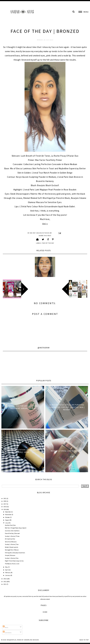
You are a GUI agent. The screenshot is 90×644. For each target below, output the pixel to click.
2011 (5, 584)
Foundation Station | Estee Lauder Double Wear (23, 451)
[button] (84, 12)
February (8, 573)
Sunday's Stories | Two (12, 544)
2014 (5, 509)
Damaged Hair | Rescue (12, 550)
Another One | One (10, 525)
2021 (5, 498)
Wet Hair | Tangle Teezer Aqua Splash (16, 528)
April (7, 570)
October (8, 517)
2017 (5, 504)
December (8, 512)
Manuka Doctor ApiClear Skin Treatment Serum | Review (23, 407)
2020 (5, 501)
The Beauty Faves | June (12, 564)
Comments (7, 633)
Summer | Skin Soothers (12, 531)
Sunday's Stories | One (12, 558)
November (8, 515)
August (8, 520)
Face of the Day (48, 243)
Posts (6, 627)
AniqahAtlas (12, 640)
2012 (5, 582)
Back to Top (84, 640)
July (7, 523)
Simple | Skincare (10, 555)
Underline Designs (31, 640)
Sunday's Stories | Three (12, 536)
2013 (5, 579)
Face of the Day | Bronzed (45, 267)
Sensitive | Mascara (11, 542)
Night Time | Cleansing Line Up (14, 561)
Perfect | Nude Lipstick (11, 547)
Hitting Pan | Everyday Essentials (15, 553)
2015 (5, 507)
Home (45, 612)
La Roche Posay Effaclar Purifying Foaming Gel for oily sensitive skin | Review (67, 407)
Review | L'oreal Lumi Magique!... (67, 451)
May (7, 567)
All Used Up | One (10, 539)
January (8, 575)
